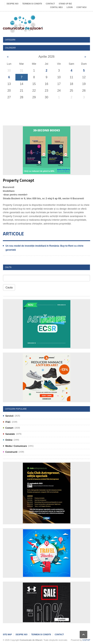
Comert (9, 428)
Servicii (9, 416)
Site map (7, 635)
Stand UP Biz (65, 4)
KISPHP (86, 640)
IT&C (8, 422)
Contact (50, 4)
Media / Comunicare (16, 446)
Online (9, 440)
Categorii (10, 40)
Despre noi (13, 4)
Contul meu (56, 7)
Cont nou (81, 7)
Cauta (9, 287)
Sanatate (10, 434)
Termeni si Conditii (32, 4)
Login (70, 7)
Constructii (11, 452)
